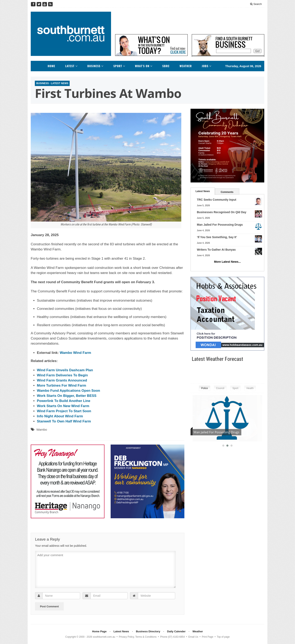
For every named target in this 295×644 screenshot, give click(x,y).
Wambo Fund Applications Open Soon (69, 391)
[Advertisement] (190, 21)
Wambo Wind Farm (75, 353)
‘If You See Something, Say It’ (217, 237)
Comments (227, 192)
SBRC (166, 66)
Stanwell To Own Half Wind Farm (64, 421)
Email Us (193, 637)
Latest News (60, 83)
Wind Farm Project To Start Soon (64, 411)
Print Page (208, 637)
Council (220, 388)
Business (94, 66)
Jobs (205, 66)
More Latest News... (227, 262)
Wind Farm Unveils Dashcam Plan (65, 370)
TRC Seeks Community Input (217, 200)
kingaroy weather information (262, 372)
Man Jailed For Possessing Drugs (220, 225)
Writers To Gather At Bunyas (216, 250)
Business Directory (148, 631)
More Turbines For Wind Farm (61, 385)
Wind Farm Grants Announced (62, 380)
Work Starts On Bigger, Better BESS (67, 396)
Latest (70, 66)
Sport (118, 66)
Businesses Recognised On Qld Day (222, 212)
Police (205, 388)
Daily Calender (176, 631)
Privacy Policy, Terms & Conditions (138, 637)
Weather (186, 66)
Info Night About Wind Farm (60, 416)
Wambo (42, 430)
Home (52, 66)
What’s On (142, 66)
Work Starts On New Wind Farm (63, 406)
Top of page (223, 637)
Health (250, 388)
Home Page (99, 631)
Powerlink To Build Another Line (64, 401)
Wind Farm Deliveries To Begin (62, 375)
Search (256, 4)
